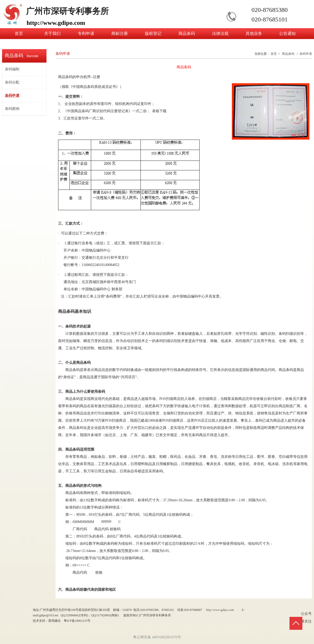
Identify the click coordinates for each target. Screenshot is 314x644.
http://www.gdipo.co (219, 610)
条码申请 (306, 54)
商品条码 (288, 54)
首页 (274, 54)
